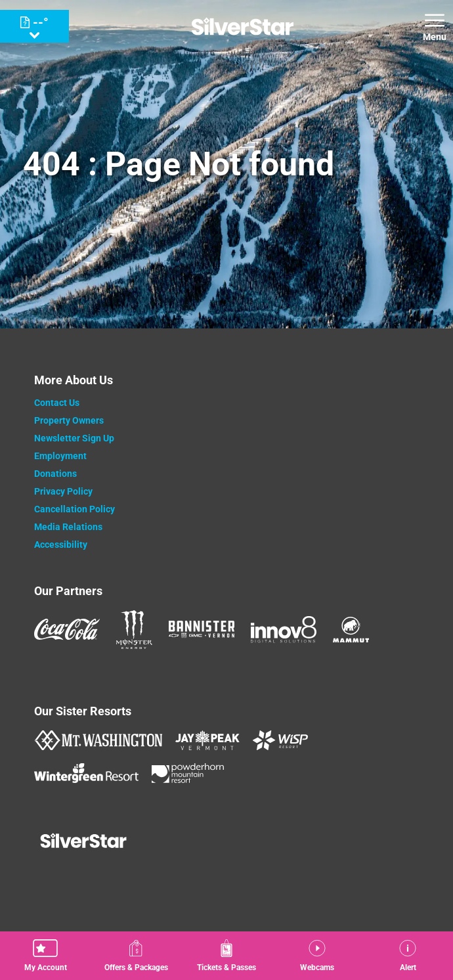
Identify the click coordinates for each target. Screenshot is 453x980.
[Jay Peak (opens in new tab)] (207, 740)
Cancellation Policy (75, 509)
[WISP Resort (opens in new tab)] (280, 740)
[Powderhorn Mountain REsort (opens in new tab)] (188, 773)
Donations (55, 474)
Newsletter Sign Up (74, 438)
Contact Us (57, 403)
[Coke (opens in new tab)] (67, 629)
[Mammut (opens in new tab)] (351, 630)
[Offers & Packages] (136, 956)
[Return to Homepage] (243, 26)
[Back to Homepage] (227, 842)
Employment (60, 456)
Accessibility (61, 545)
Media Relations (68, 527)
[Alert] (408, 956)
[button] (45, 956)
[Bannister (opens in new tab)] (202, 629)
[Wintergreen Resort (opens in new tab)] (86, 773)
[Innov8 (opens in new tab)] (284, 629)
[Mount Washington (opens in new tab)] (98, 740)
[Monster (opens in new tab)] (134, 630)
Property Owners (69, 420)
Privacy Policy (63, 491)
